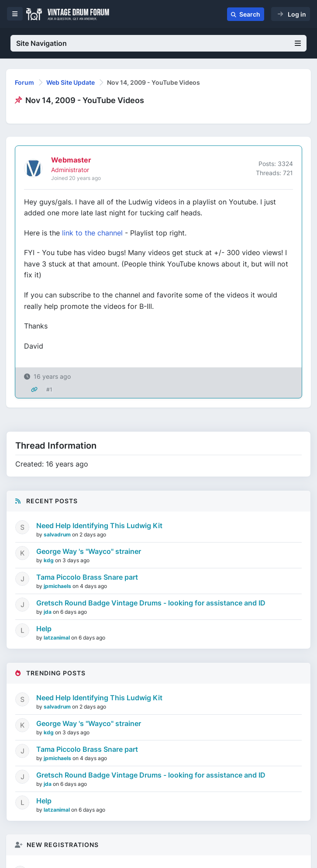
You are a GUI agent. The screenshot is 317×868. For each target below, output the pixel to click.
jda (48, 612)
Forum (24, 82)
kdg (49, 560)
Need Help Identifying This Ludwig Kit (99, 526)
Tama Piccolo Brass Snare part (87, 577)
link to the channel (92, 233)
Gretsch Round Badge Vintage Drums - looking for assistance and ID (151, 603)
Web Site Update (71, 82)
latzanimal (57, 638)
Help (44, 629)
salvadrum (58, 534)
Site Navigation (158, 43)
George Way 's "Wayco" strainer (89, 551)
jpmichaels (58, 586)
